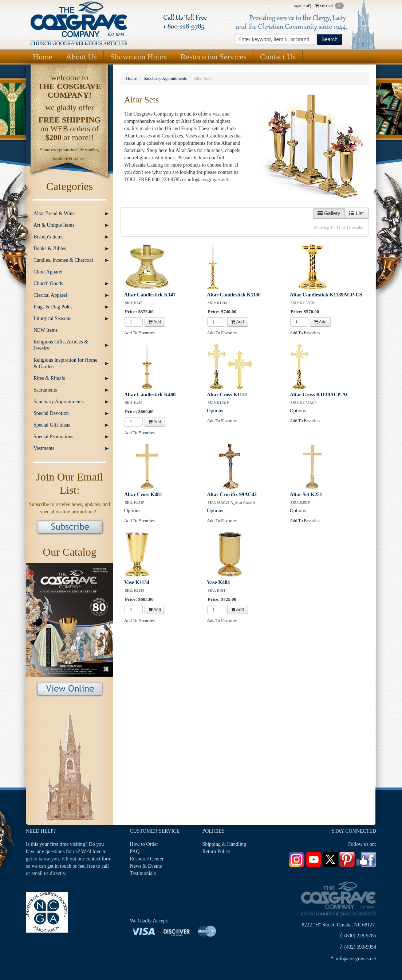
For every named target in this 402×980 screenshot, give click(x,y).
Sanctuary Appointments (59, 402)
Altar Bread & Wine (54, 213)
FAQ (135, 851)
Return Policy (216, 851)
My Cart (329, 6)
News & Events (146, 866)
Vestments (44, 448)
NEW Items (46, 330)
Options (215, 411)
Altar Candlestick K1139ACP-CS (326, 295)
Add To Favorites (139, 333)
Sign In (302, 6)
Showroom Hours (139, 57)
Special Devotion (51, 413)
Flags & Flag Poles (53, 307)
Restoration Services (214, 57)
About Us (81, 57)
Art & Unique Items (54, 225)
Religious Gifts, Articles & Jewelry (61, 345)
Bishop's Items (48, 237)
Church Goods (48, 283)
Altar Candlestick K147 (150, 295)
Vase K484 (218, 582)
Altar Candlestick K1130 (234, 295)
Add (155, 322)
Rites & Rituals (49, 378)
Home (43, 57)
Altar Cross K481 (143, 495)
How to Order (144, 844)
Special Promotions (53, 437)
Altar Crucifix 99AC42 (232, 495)
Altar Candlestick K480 (150, 395)
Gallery (329, 213)
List (356, 213)
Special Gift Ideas (52, 425)
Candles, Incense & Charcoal (63, 260)
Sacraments (45, 390)
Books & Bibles (50, 248)
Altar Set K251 (306, 495)
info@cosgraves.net (356, 959)
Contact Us (278, 57)
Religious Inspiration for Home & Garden (65, 363)
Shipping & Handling (224, 844)
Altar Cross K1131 (227, 395)
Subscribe (70, 528)
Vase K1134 (137, 582)
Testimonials (143, 873)
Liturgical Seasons (52, 318)
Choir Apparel (48, 272)
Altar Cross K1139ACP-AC (320, 395)
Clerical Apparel (50, 295)
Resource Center (147, 859)
